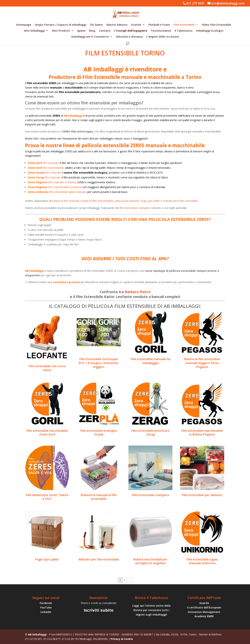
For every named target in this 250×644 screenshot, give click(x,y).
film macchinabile (46, 168)
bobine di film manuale (66, 201)
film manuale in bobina (52, 182)
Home (28, 46)
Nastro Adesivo (117, 25)
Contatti (105, 31)
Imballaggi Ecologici (210, 31)
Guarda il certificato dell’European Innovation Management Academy (204, 610)
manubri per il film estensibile (180, 201)
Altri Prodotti (61, 31)
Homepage (24, 25)
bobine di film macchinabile (97, 201)
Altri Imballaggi (34, 31)
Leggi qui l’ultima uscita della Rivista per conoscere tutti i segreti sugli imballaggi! (151, 610)
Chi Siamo (96, 25)
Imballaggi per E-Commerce (90, 37)
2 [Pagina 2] (125, 580)
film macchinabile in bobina (54, 187)
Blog (92, 31)
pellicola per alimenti (127, 201)
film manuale (43, 163)
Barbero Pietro (138, 292)
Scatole (136, 25)
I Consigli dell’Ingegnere (131, 31)
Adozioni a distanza (129, 37)
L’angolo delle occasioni (163, 37)
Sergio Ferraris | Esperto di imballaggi (61, 25)
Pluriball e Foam (159, 25)
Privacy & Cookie (122, 639)
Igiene (81, 31)
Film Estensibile (184, 25)
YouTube (46, 607)
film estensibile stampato (135, 208)
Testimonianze (161, 31)
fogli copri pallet (150, 201)
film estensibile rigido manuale (57, 192)
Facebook (46, 603)
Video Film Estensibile (216, 25)
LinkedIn (46, 612)
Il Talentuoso (184, 31)
